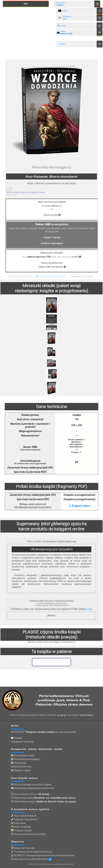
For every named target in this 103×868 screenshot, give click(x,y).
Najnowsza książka (43, 798)
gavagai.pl (62, 715)
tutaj (89, 609)
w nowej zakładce (52, 206)
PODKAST (43, 732)
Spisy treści (18, 823)
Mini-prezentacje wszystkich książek (31, 785)
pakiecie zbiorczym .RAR (39, 257)
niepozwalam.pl (86, 715)
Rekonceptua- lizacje (80, 18)
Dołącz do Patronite (23, 848)
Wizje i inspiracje (21, 827)
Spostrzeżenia (80, 26)
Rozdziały (80, 11)
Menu (26, 4)
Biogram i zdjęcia (21, 770)
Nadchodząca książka (43, 802)
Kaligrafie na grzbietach (25, 819)
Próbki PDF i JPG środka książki (51, 276)
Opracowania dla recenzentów (29, 834)
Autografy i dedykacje (22, 742)
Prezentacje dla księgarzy (26, 759)
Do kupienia (80, 44)
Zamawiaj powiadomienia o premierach (33, 788)
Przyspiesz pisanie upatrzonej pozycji (32, 852)
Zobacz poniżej (52, 215)
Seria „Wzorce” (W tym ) (30, 794)
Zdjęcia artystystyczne (82, 276)
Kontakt (17, 738)
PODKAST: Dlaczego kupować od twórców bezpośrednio (43, 855)
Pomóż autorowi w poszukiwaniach (31, 859)
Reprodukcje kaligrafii (24, 816)
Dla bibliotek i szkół (23, 756)
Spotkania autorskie (21, 767)
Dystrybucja (19, 763)
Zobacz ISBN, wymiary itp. (52, 267)
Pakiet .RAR (43, 224)
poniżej (76, 257)
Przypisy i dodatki (22, 831)
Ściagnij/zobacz (79, 506)
